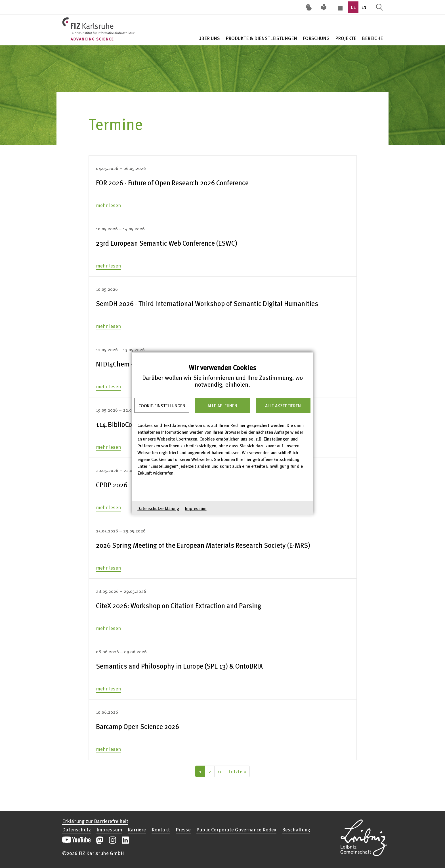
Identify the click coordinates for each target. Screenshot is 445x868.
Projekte (346, 38)
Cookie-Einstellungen (162, 405)
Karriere (137, 829)
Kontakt (161, 829)
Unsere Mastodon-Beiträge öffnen (100, 840)
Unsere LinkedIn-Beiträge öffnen (125, 840)
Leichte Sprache (324, 7)
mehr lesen (108, 205)
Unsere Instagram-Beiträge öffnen (113, 840)
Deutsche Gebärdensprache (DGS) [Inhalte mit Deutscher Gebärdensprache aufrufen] (308, 7)
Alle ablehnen (222, 405)
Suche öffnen (379, 7)
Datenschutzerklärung (158, 508)
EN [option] (364, 7)
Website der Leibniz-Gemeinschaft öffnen (364, 837)
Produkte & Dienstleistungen (261, 38)
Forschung (316, 38)
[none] (223, 183)
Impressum (196, 508)
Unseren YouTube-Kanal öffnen (76, 840)
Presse (183, 829)
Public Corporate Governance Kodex (236, 829)
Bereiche (372, 38)
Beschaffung (296, 829)
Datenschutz (76, 829)
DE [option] (353, 7)
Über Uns (209, 38)
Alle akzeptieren (283, 405)
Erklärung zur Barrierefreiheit (95, 821)
